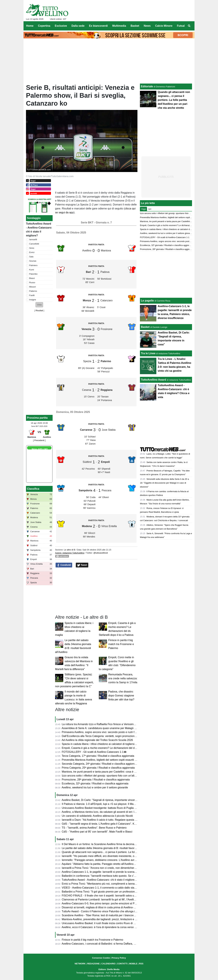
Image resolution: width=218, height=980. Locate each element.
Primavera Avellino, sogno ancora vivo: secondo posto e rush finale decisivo (106, 732)
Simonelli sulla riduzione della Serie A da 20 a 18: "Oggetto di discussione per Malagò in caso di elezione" (164, 483)
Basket (145, 327)
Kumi (32, 270)
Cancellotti (34, 244)
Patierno (33, 291)
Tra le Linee (148, 353)
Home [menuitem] (30, 26)
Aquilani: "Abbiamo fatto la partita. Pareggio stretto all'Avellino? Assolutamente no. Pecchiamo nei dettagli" (124, 864)
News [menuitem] (147, 26)
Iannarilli (33, 239)
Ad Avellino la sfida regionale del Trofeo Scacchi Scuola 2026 (97, 740)
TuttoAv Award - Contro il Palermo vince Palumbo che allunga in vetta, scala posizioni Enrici (115, 911)
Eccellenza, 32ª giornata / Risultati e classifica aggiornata (95, 784)
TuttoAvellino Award (153, 380)
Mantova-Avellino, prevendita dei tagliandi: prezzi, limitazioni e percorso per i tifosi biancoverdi (117, 919)
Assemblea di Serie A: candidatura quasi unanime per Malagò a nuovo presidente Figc (112, 728)
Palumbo (33, 274)
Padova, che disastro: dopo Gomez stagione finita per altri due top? (121, 696)
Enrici (32, 252)
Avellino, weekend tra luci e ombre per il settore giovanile (95, 787)
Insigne (33, 300)
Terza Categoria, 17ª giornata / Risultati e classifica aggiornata (98, 756)
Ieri (150, 209)
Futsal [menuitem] (181, 26)
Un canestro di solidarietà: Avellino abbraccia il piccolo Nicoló (97, 816)
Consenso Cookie (101, 958)
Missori (33, 287)
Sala (31, 257)
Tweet (82, 565)
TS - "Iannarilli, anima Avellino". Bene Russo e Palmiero (94, 828)
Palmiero (33, 265)
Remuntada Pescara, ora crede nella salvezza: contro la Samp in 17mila (123, 678)
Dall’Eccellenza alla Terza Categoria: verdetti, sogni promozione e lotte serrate (107, 736)
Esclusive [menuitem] (61, 26)
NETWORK (80, 964)
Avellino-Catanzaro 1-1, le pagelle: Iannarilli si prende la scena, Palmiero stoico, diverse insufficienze (120, 872)
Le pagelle (147, 301)
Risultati (39, 310)
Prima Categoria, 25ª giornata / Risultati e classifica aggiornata (98, 768)
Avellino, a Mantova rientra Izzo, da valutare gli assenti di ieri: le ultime (103, 812)
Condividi (64, 565)
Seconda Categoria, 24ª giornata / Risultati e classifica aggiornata (100, 764)
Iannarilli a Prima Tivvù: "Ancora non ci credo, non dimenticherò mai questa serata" (110, 868)
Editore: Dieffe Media (109, 969)
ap (71, 212)
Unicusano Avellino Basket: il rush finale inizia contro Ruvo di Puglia (101, 923)
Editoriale (147, 86)
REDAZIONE (93, 964)
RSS (141, 964)
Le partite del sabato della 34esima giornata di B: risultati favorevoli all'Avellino (107, 848)
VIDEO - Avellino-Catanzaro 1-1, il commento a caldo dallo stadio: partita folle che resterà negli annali (121, 888)
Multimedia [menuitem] (119, 26)
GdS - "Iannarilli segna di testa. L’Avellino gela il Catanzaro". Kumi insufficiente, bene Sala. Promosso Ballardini (127, 824)
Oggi (143, 209)
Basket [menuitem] (135, 26)
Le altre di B (69, 550)
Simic (32, 248)
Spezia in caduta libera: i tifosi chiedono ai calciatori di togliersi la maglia (104, 744)
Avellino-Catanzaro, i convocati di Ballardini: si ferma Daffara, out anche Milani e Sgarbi (112, 944)
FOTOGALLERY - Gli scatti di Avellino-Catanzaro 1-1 (93, 752)
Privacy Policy (119, 958)
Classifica (33, 489)
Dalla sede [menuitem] (78, 26)
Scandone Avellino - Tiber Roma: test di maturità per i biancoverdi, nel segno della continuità (115, 915)
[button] (39, 305)
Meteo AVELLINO (40, 449)
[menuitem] (189, 26)
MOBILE (133, 964)
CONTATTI (122, 964)
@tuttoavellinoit (101, 553)
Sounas (33, 261)
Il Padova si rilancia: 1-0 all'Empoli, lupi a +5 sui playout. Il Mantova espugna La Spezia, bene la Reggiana (124, 804)
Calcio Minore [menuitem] (164, 26)
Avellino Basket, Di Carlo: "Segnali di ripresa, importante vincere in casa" (104, 800)
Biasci (32, 278)
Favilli (32, 295)
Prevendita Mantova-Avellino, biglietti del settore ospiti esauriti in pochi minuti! (107, 760)
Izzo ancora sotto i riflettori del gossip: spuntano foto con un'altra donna (103, 776)
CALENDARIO (108, 964)
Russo (32, 282)
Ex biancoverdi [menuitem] (98, 26)
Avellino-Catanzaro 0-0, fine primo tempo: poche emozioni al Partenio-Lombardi (108, 903)
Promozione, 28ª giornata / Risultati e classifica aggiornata (96, 780)
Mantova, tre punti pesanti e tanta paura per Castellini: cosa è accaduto (103, 772)
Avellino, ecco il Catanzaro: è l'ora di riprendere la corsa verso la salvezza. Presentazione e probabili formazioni (127, 927)
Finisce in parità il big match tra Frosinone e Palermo (121, 644)
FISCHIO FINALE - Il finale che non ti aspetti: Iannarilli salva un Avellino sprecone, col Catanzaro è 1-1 (121, 896)
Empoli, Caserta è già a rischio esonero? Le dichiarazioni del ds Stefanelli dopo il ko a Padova (117, 748)
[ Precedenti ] (39, 440)
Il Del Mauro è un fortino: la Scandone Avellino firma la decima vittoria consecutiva (110, 844)
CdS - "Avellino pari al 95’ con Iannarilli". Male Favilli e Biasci (97, 832)
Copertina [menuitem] (44, 26)
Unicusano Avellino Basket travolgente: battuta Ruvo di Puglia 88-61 (102, 808)
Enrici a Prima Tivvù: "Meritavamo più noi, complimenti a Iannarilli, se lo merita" (108, 884)
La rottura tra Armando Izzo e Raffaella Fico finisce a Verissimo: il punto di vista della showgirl (116, 724)
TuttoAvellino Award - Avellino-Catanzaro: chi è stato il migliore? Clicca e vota (107, 880)
